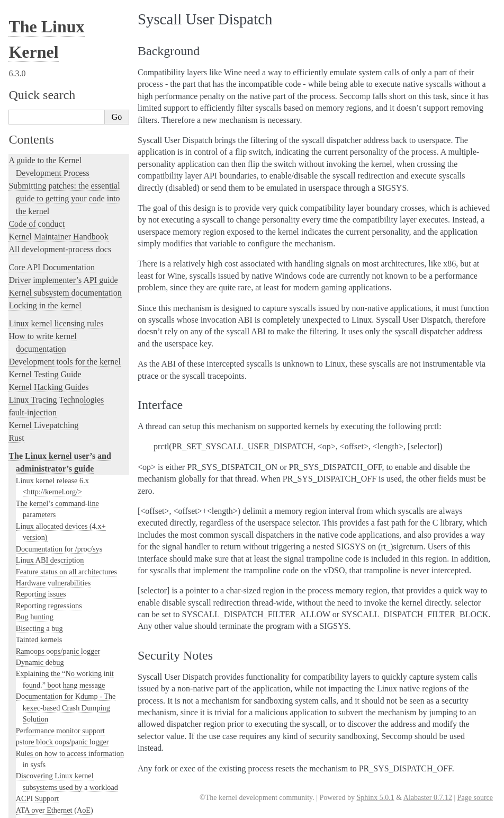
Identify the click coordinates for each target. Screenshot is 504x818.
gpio (22, 20)
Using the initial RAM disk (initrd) (69, 76)
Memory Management (49, 292)
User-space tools (37, 656)
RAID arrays (35, 258)
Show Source (31, 808)
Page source (475, 798)
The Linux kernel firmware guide (65, 699)
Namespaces (35, 337)
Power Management (46, 383)
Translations (29, 766)
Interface (35, 507)
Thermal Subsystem (46, 550)
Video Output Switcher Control (63, 607)
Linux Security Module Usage (62, 246)
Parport (27, 360)
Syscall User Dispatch (51, 485)
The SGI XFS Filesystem (54, 618)
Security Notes (43, 517)
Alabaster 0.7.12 (428, 798)
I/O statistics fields (44, 87)
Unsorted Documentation (51, 748)
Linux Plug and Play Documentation (71, 394)
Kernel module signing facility (62, 304)
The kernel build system (49, 630)
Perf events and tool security (59, 371)
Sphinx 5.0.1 (375, 798)
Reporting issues (37, 643)
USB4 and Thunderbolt (51, 562)
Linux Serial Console (48, 463)
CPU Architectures (40, 730)
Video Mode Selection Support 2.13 (70, 474)
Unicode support (41, 584)
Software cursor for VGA (54, 595)
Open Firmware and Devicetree (62, 712)
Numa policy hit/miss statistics (62, 349)
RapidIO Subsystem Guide (56, 406)
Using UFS (33, 573)
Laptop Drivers (39, 167)
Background (40, 496)
